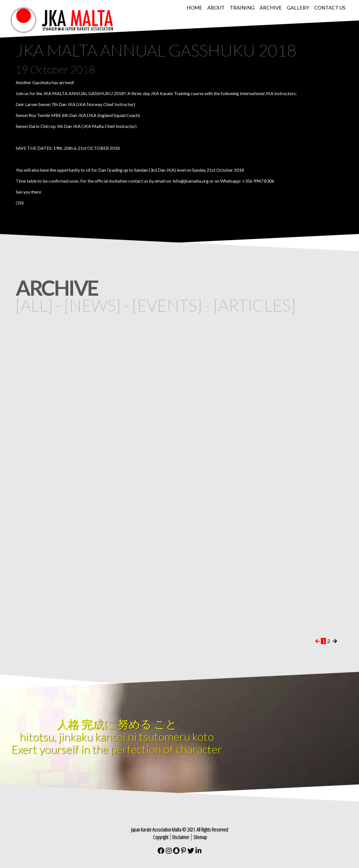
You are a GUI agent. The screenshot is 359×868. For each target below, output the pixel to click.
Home (194, 8)
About (216, 8)
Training (242, 8)
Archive (271, 8)
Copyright (161, 837)
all (34, 305)
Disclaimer (181, 837)
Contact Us (330, 8)
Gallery (298, 8)
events (167, 305)
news (92, 305)
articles (255, 305)
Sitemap (200, 837)
